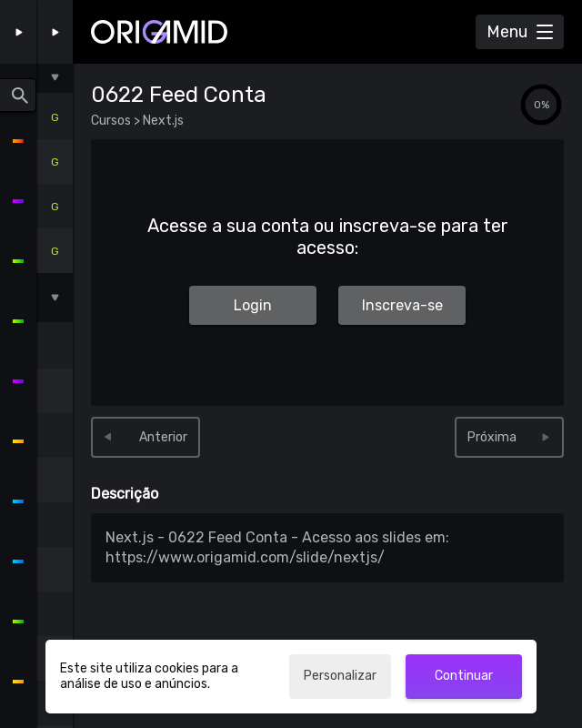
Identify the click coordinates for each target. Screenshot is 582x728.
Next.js (162, 121)
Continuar (464, 676)
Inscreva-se (402, 305)
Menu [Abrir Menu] (507, 32)
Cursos (112, 121)
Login (253, 305)
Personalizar (340, 676)
